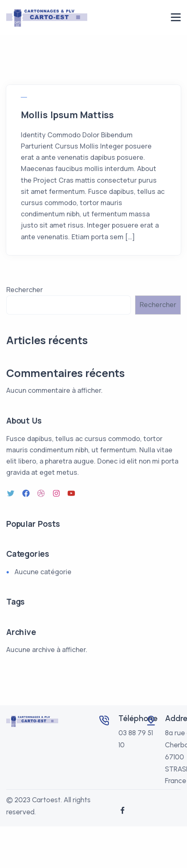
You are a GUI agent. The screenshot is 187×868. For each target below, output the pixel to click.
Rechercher (25, 290)
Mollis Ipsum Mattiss (67, 115)
